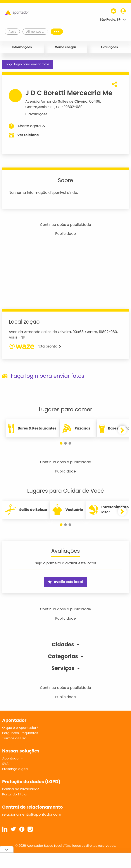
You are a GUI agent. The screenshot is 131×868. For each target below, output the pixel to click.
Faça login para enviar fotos (27, 64)
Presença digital (15, 769)
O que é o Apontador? (20, 728)
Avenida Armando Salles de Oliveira (56, 101)
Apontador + (13, 758)
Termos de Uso (14, 738)
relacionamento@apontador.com (32, 814)
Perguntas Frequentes (20, 733)
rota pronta (35, 346)
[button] (61, 443)
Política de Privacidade (21, 789)
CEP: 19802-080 (69, 107)
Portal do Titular (15, 794)
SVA (5, 764)
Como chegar (65, 47)
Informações (22, 47)
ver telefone (28, 135)
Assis (42, 107)
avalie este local (65, 582)
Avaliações (109, 47)
